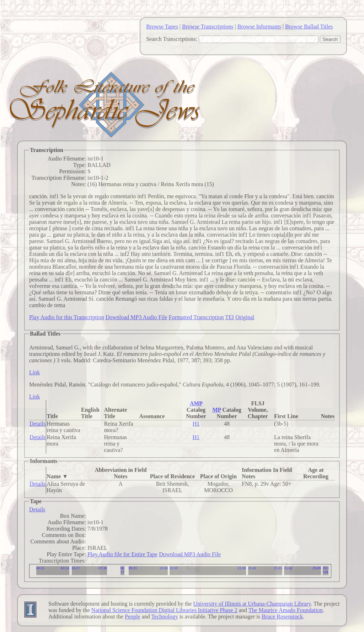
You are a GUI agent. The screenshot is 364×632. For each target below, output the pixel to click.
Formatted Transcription (196, 317)
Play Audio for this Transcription (67, 317)
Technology (164, 617)
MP (216, 410)
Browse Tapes (162, 27)
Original (245, 317)
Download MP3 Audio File (136, 317)
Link (34, 372)
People (133, 617)
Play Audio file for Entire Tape (122, 554)
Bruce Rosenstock (282, 617)
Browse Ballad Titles (309, 27)
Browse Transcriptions (208, 27)
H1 (196, 424)
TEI (229, 317)
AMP (196, 403)
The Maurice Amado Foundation (286, 610)
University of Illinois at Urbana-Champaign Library (252, 604)
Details (38, 424)
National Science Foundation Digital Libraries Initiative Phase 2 (164, 610)
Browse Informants (259, 27)
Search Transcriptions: (172, 39)
